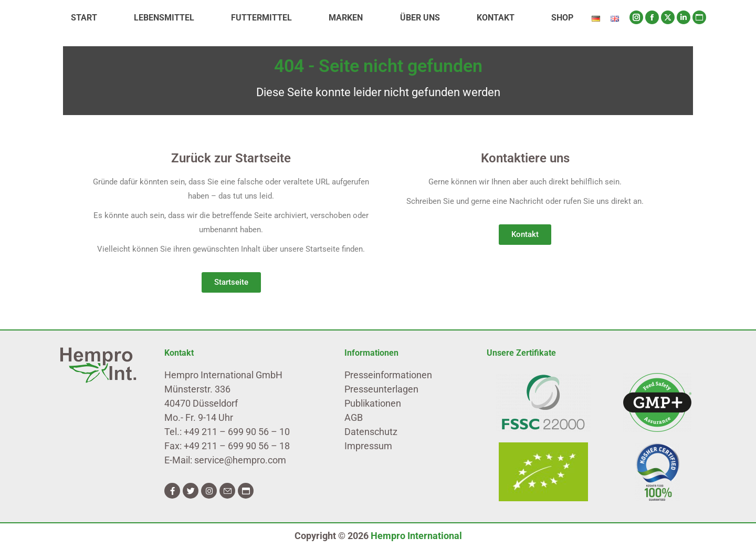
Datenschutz (371, 432)
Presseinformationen (388, 375)
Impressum (368, 446)
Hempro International (416, 536)
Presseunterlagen (381, 389)
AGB (354, 417)
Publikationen (373, 403)
